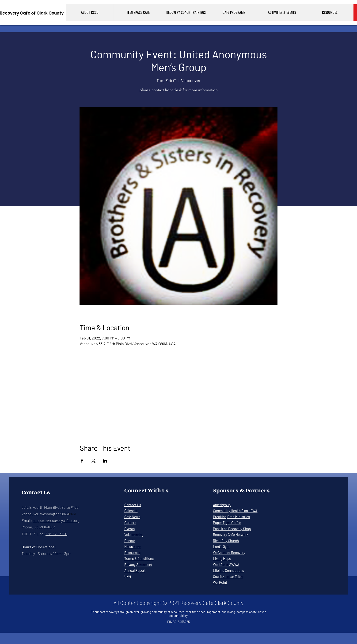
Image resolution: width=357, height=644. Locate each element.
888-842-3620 (56, 534)
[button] (90, 13)
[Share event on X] (93, 461)
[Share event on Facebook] (82, 461)
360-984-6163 (44, 527)
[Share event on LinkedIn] (105, 461)
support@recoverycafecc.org (56, 520)
